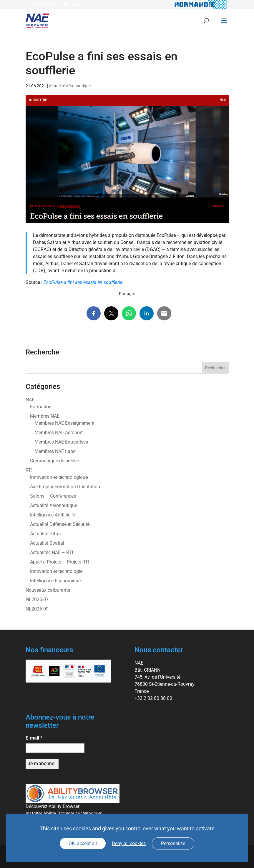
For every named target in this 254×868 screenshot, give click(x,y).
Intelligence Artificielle (53, 515)
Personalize (173, 843)
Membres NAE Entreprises (61, 442)
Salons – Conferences (53, 496)
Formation (41, 407)
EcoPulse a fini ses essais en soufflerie (83, 282)
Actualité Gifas (45, 534)
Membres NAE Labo (55, 451)
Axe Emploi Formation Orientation (65, 487)
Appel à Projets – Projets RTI (60, 562)
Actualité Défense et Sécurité (60, 524)
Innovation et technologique (59, 477)
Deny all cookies (129, 843)
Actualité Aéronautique (70, 86)
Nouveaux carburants (48, 590)
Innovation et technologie (56, 571)
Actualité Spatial (47, 543)
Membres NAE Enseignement (64, 423)
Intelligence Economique (55, 581)
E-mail (34, 738)
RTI (29, 470)
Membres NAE (45, 416)
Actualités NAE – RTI (52, 552)
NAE (30, 400)
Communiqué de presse (54, 461)
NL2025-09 (37, 609)
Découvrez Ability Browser (53, 806)
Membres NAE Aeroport (59, 433)
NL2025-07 (37, 599)
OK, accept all (83, 843)
